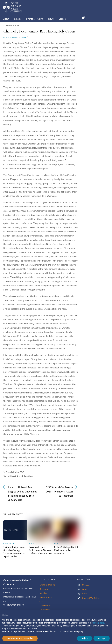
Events (6, 543)
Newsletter (45, 610)
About (6, 19)
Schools (18, 19)
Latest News (45, 606)
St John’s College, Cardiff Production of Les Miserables (66, 550)
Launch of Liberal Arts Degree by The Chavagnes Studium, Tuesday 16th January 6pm (22, 493)
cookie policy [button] (99, 623)
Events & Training (35, 19)
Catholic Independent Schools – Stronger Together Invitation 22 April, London (14, 552)
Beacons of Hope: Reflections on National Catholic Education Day (40, 550)
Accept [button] (102, 638)
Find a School (46, 597)
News (51, 19)
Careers (62, 19)
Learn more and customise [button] (20, 638)
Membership (12, 27)
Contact (26, 27)
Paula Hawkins (11, 37)
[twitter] (83, 17)
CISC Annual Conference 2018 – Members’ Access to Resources (60, 491)
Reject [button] (85, 638)
